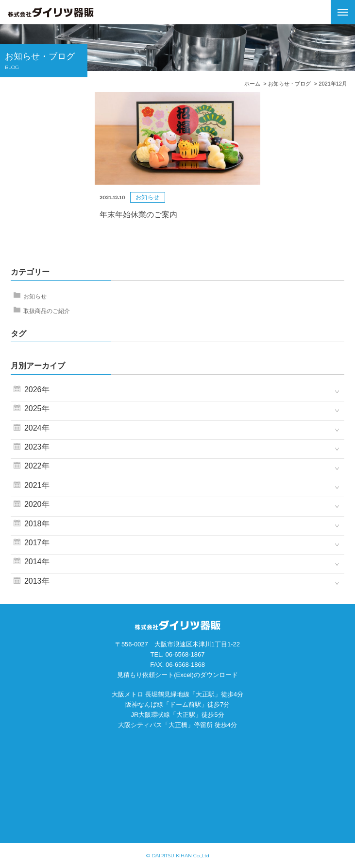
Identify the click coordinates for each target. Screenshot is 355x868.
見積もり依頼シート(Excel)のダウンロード (177, 675)
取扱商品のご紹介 (47, 311)
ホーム (252, 84)
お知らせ (35, 296)
